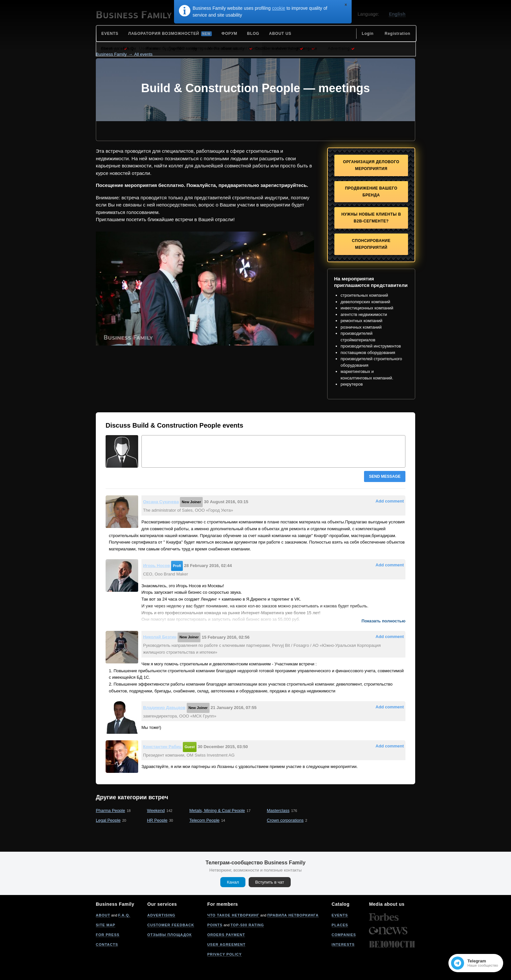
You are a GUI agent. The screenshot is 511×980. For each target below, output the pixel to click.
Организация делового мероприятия (371, 165)
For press (108, 935)
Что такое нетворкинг (233, 915)
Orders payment (226, 935)
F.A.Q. (124, 915)
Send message (385, 476)
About (103, 915)
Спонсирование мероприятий (371, 244)
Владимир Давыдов (164, 708)
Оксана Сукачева (161, 502)
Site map (106, 925)
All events (143, 54)
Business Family (111, 54)
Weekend (156, 810)
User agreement (226, 944)
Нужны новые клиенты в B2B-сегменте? (371, 218)
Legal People (108, 820)
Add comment (390, 501)
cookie (279, 8)
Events (340, 915)
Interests (343, 944)
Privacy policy (225, 954)
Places (340, 925)
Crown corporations (285, 820)
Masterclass (278, 810)
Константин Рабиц (162, 747)
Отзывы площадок (170, 935)
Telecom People (204, 820)
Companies (344, 935)
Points (215, 925)
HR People (157, 820)
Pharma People (110, 810)
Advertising (161, 915)
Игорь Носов (156, 566)
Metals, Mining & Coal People (217, 810)
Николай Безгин (160, 637)
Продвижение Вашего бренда (371, 192)
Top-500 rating (247, 925)
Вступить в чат (270, 882)
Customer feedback (171, 925)
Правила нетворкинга (293, 915)
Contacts (107, 944)
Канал (233, 882)
